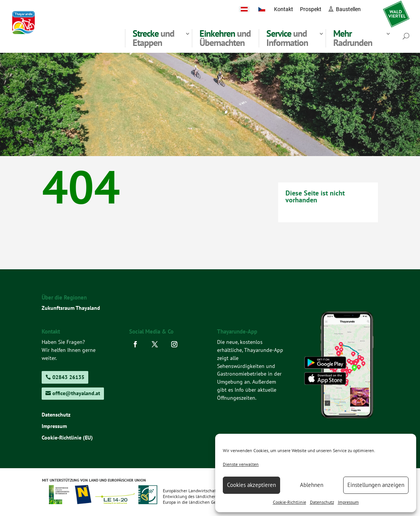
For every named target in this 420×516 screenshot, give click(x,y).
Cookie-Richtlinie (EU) (67, 438)
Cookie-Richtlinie (289, 502)
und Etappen (153, 38)
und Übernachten (225, 38)
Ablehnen (312, 485)
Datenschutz (322, 502)
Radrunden (353, 38)
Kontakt (284, 9)
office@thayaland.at (76, 393)
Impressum (348, 502)
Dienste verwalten (241, 464)
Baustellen (348, 9)
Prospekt (311, 9)
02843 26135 (68, 377)
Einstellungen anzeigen (376, 485)
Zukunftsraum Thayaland (71, 308)
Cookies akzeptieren (251, 485)
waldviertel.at (396, 9)
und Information (287, 38)
